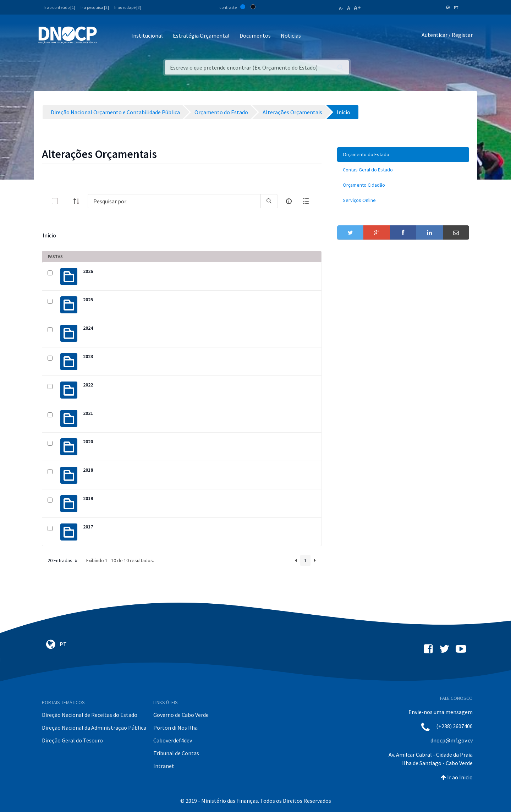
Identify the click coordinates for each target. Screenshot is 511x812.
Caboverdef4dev (173, 740)
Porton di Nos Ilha (175, 728)
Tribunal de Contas (176, 753)
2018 (88, 470)
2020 (88, 441)
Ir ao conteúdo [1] (59, 7)
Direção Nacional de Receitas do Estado (90, 715)
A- (341, 8)
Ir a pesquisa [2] (95, 7)
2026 (88, 271)
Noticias (291, 35)
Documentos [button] (255, 35)
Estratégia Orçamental (201, 35)
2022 (88, 385)
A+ (357, 8)
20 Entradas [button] (63, 560)
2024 (88, 328)
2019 (88, 498)
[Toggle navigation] (106, 36)
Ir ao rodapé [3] (128, 7)
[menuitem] (403, 155)
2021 (88, 413)
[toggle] (66, 201)
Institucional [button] (147, 35)
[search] (269, 201)
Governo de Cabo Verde (181, 715)
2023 (88, 356)
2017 (88, 527)
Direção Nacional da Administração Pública (94, 728)
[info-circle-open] (289, 201)
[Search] (174, 201)
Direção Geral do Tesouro (72, 740)
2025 (88, 300)
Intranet (164, 766)
